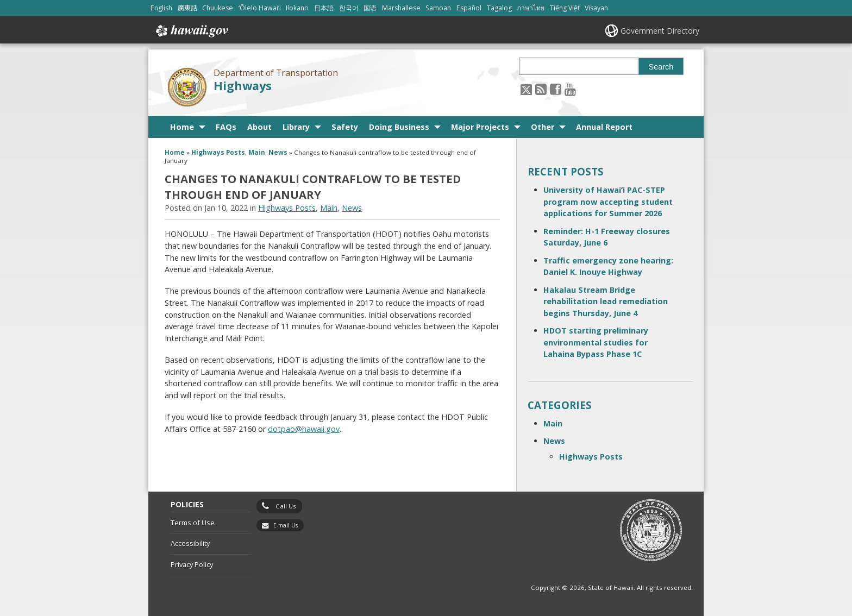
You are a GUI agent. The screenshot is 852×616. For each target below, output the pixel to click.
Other (543, 127)
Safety (345, 127)
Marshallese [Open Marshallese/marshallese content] (401, 8)
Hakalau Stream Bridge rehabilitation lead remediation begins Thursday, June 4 (606, 301)
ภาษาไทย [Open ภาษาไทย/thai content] (531, 8)
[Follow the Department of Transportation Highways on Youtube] (570, 89)
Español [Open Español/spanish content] (469, 8)
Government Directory (660, 31)
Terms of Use (193, 523)
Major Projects (480, 127)
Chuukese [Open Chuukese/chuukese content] (218, 8)
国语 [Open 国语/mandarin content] (370, 8)
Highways (243, 86)
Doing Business (399, 127)
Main (257, 152)
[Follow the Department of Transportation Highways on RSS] (541, 89)
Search (661, 67)
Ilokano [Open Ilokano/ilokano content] (297, 8)
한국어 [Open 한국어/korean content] (349, 8)
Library (296, 127)
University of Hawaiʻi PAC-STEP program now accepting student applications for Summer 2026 (608, 202)
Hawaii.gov (191, 31)
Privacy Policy (192, 564)
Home (182, 127)
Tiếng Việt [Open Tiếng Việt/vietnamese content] (565, 8)
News (278, 152)
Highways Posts (218, 152)
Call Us (286, 506)
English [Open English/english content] (161, 8)
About (259, 127)
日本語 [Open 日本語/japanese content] (324, 8)
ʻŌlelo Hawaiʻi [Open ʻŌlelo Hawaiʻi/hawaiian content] (260, 8)
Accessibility (190, 543)
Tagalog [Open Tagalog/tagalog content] (499, 8)
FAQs (226, 127)
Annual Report (604, 127)
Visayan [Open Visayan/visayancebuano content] (596, 8)
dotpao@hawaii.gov (304, 429)
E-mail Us (286, 525)
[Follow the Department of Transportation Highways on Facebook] (556, 89)
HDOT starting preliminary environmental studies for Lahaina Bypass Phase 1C (596, 342)
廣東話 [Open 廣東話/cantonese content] (187, 8)
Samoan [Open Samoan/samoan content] (438, 8)
